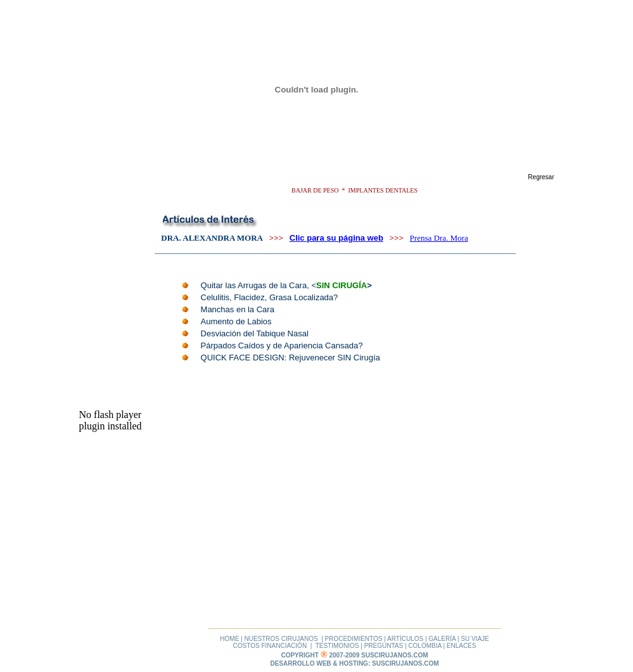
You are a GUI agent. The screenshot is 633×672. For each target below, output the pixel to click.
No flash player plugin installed (111, 420)
